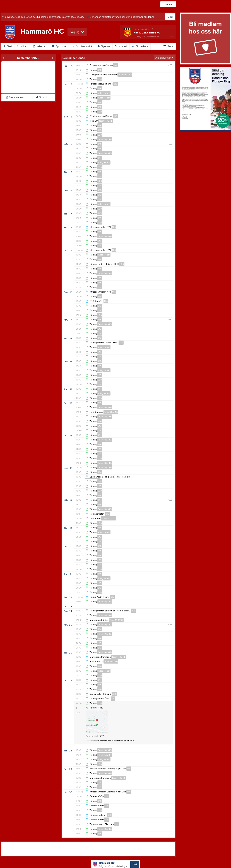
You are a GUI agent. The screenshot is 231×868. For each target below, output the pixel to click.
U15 (100, 70)
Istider (22, 46)
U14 (100, 102)
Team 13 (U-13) (105, 139)
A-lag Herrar (104, 93)
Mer (168, 46)
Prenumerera (15, 97)
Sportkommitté (82, 46)
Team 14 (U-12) (125, 75)
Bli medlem (140, 46)
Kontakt (121, 46)
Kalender (40, 46)
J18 (115, 65)
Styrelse (104, 46)
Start (8, 46)
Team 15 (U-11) (105, 625)
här (87, 17)
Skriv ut (41, 97)
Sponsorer (60, 46)
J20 (100, 79)
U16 (100, 88)
